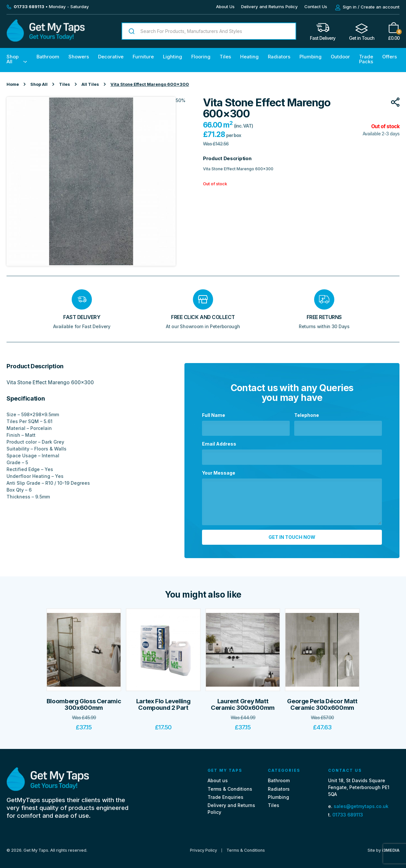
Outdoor (340, 57)
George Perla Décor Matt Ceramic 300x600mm (322, 701)
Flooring (201, 57)
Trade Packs (366, 59)
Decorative (111, 57)
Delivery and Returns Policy (269, 7)
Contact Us (316, 7)
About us (218, 778)
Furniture (143, 57)
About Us (225, 7)
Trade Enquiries (225, 794)
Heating (249, 57)
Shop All (13, 59)
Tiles (225, 57)
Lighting (173, 57)
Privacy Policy (203, 847)
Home (13, 84)
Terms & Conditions (230, 786)
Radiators (279, 57)
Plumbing (311, 57)
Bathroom (48, 57)
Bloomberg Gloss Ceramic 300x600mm (84, 701)
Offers (390, 57)
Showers (79, 57)
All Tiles (90, 84)
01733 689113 (348, 812)
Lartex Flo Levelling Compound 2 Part (163, 701)
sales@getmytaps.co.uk (361, 804)
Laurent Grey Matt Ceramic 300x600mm (243, 701)
